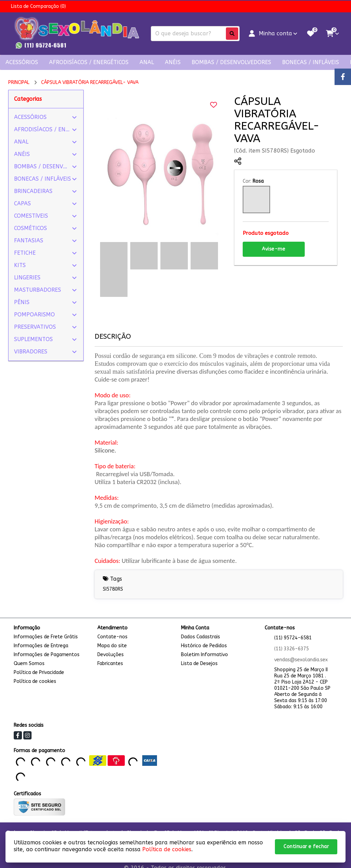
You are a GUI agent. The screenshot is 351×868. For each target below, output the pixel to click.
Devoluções (111, 655)
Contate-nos (112, 637)
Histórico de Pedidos (204, 646)
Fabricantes (110, 664)
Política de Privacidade (39, 672)
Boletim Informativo (204, 655)
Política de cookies (35, 681)
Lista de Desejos (199, 664)
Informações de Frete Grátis (46, 637)
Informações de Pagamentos (47, 655)
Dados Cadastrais (201, 637)
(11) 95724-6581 (293, 638)
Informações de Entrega (41, 646)
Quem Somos (29, 664)
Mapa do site (112, 646)
